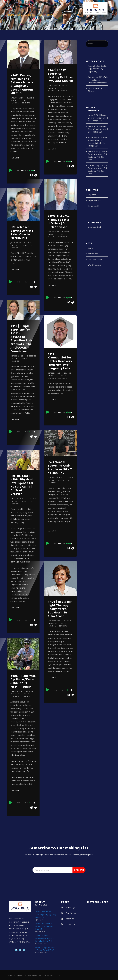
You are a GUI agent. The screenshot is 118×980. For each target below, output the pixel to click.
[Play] (11, 170)
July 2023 (92, 195)
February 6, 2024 (54, 232)
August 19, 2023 (54, 621)
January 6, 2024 (17, 243)
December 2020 (95, 206)
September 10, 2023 (55, 478)
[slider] (22, 170)
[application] (23, 170)
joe (25, 100)
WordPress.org (95, 265)
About (20, 15)
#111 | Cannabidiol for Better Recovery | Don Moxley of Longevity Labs (60, 361)
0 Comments (25, 103)
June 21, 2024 (53, 86)
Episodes (30, 15)
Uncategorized (94, 227)
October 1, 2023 (54, 373)
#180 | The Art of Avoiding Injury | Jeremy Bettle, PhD (46, 914)
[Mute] (30, 171)
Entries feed (93, 254)
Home (11, 15)
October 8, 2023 (17, 356)
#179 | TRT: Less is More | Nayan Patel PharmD (44, 926)
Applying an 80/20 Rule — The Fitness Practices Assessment (98, 80)
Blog (40, 15)
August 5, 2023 (16, 691)
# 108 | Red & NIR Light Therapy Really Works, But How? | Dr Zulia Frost (60, 609)
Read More (15, 158)
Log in (91, 248)
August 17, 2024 (17, 98)
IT (89, 165)
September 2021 (95, 200)
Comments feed (95, 259)
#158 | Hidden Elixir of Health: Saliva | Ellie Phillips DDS (98, 118)
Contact (50, 15)
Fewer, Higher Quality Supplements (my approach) (97, 69)
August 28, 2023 (17, 499)
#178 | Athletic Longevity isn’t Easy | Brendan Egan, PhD (45, 938)
